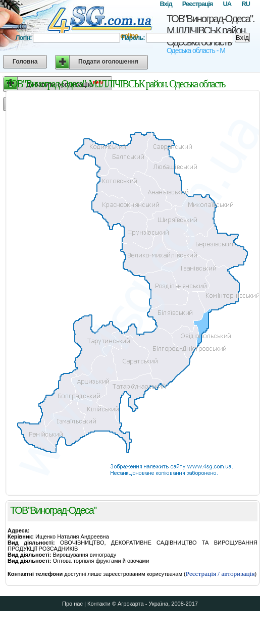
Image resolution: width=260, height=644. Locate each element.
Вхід (166, 4)
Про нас (72, 604)
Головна (25, 62)
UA (227, 4)
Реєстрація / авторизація (220, 574)
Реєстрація (198, 4)
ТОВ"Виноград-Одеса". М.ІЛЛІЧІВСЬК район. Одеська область (211, 30)
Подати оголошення (108, 62)
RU (246, 4)
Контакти (99, 604)
